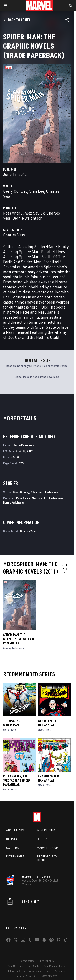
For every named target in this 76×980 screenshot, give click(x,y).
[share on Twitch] (59, 941)
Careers (13, 848)
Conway (7, 648)
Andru (15, 648)
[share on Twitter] (16, 941)
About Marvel (17, 830)
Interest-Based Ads (27, 976)
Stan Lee (37, 191)
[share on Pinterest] (51, 941)
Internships (15, 856)
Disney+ (43, 839)
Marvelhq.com (48, 848)
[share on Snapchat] (44, 941)
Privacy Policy (46, 961)
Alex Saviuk (35, 213)
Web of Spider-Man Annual (48, 723)
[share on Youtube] (37, 941)
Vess (21, 648)
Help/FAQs (14, 839)
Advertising (46, 830)
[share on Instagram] (23, 941)
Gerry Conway (15, 191)
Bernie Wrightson (27, 218)
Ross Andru (13, 213)
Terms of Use (27, 961)
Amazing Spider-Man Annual (49, 778)
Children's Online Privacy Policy (24, 971)
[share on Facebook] (8, 941)
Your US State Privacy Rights (23, 966)
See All (65, 569)
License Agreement (56, 971)
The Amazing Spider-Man (12, 723)
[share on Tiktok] (66, 941)
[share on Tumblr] (30, 941)
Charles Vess (14, 235)
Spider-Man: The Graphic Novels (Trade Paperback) (19, 639)
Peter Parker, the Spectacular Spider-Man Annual (17, 780)
